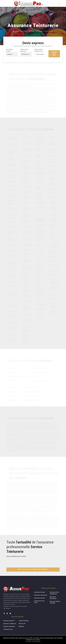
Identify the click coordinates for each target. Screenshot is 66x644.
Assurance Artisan (40, 593)
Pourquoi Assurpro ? (9, 621)
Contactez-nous (8, 630)
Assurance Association (53, 598)
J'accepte (28, 641)
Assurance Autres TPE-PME (55, 603)
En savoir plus (36, 641)
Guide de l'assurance (9, 627)
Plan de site (22, 624)
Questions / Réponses (10, 624)
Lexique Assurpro (24, 621)
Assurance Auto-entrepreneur (55, 593)
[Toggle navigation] (60, 4)
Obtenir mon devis (54, 54)
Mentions (21, 627)
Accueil (16, 31)
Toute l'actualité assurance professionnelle (33, 570)
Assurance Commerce (41, 596)
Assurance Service (40, 598)
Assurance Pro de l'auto (39, 602)
